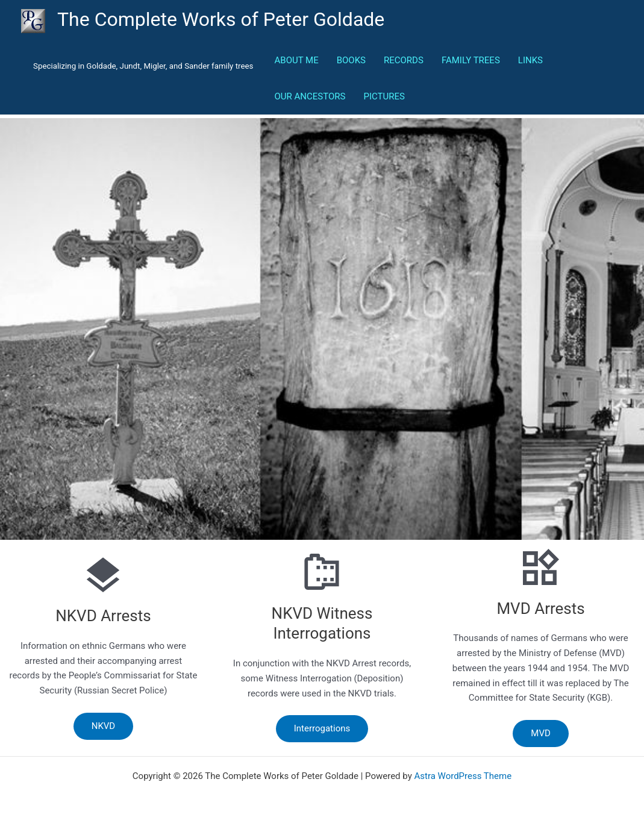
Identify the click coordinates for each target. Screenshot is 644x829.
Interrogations (322, 728)
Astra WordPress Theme (463, 776)
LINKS (530, 60)
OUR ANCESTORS (310, 96)
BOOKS (351, 60)
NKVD (104, 726)
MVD (541, 733)
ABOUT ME (297, 60)
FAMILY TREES (471, 60)
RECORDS (404, 60)
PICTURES (384, 96)
